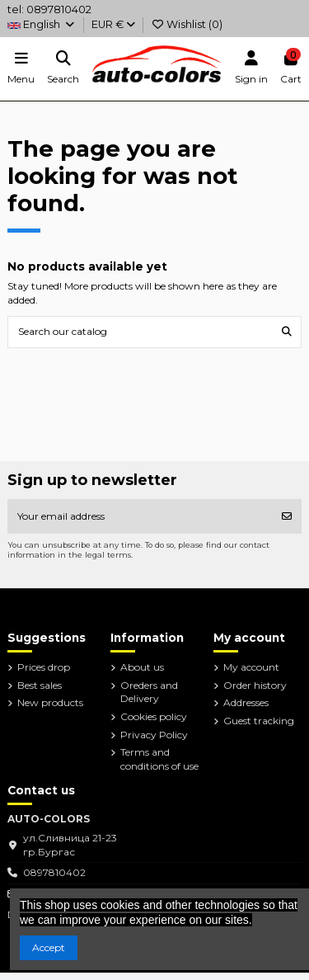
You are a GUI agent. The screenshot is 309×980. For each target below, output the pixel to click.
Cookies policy (154, 716)
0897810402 (54, 872)
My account (251, 667)
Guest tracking (259, 721)
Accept (49, 947)
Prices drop (44, 667)
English (42, 24)
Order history (255, 685)
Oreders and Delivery (149, 692)
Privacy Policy (154, 735)
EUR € (113, 24)
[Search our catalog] (287, 332)
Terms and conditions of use (159, 759)
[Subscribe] (287, 516)
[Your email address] (140, 516)
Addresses (246, 702)
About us (142, 667)
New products (50, 702)
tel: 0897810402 (49, 9)
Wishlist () (187, 24)
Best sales (40, 685)
